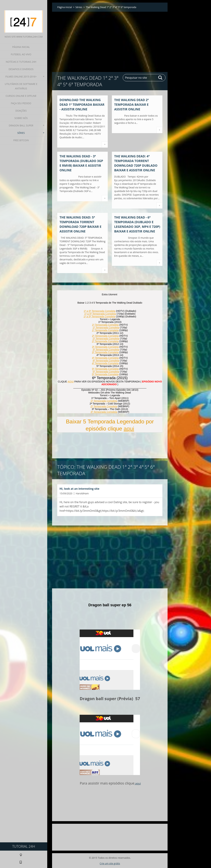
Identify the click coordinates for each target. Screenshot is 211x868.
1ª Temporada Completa (105, 325)
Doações (21, 111)
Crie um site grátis (110, 863)
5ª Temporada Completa (105, 369)
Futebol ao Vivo (21, 54)
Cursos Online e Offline (21, 96)
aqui (129, 429)
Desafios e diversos (21, 69)
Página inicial (21, 47)
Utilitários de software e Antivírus (21, 86)
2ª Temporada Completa (105, 336)
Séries (21, 133)
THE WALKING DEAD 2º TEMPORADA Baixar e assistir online (131, 105)
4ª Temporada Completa (105, 358)
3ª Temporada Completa (105, 347)
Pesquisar (160, 78)
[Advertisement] (110, 38)
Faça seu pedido (21, 103)
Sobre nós (21, 118)
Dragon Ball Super (21, 125)
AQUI (71, 382)
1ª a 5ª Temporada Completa (99, 311)
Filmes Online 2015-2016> (21, 77)
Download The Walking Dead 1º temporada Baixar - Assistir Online (82, 105)
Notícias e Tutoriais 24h (21, 62)
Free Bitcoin (21, 140)
